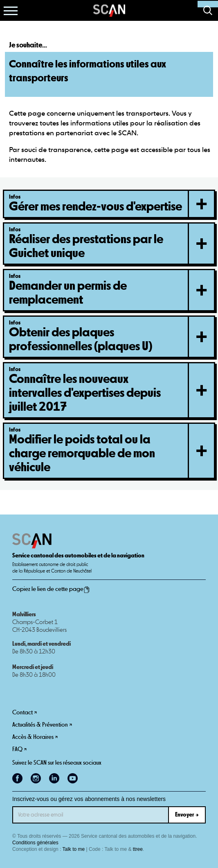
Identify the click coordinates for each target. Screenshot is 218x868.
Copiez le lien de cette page (51, 589)
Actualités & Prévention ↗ (42, 725)
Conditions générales (35, 843)
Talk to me (74, 849)
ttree (138, 849)
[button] (11, 11)
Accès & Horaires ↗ (35, 737)
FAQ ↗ (19, 749)
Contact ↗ (25, 713)
